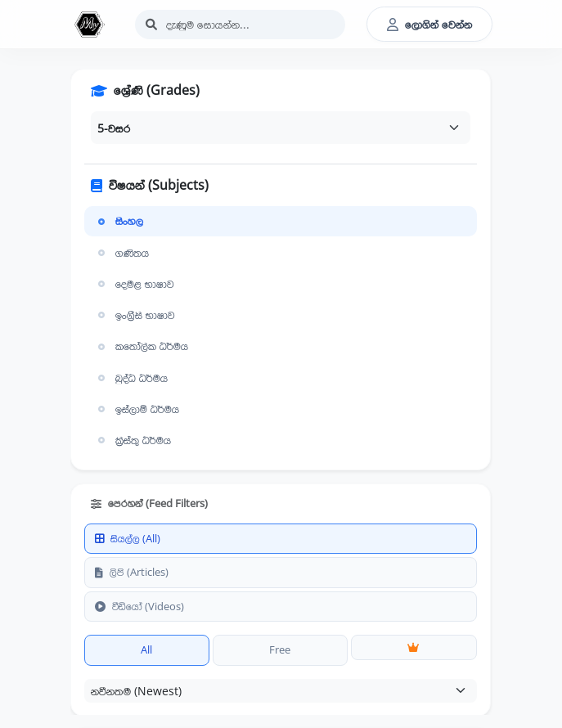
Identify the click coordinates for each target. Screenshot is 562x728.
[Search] (240, 25)
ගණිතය (121, 253)
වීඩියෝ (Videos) (139, 606)
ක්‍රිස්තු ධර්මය (133, 440)
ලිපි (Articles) (132, 572)
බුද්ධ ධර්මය (131, 378)
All (146, 649)
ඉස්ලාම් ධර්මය (137, 409)
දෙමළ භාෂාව (134, 284)
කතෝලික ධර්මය (141, 346)
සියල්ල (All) (128, 538)
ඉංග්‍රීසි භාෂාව (135, 315)
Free (280, 649)
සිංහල (119, 221)
